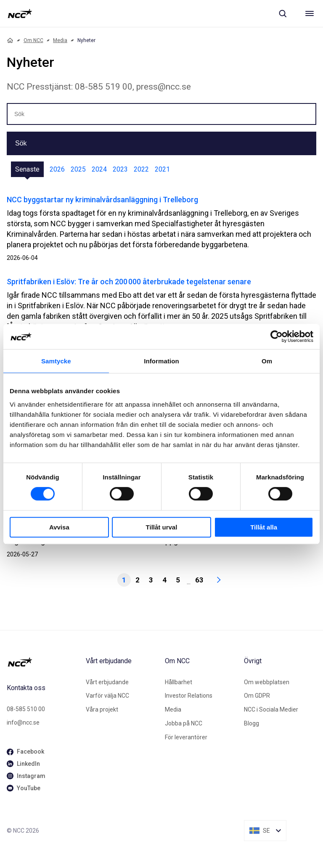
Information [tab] (161, 361)
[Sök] (283, 13)
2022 (141, 169)
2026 (57, 169)
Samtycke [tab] (56, 361)
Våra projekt (102, 709)
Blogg (252, 723)
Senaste (27, 169)
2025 (78, 169)
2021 (162, 169)
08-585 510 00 (26, 709)
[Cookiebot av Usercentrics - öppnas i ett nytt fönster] (277, 336)
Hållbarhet (179, 682)
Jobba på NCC (184, 723)
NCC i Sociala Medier (271, 709)
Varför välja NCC (107, 696)
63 (199, 580)
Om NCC (33, 40)
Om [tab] (267, 361)
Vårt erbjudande (107, 682)
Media (60, 40)
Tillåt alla (264, 527)
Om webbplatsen (267, 682)
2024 (99, 169)
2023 (120, 169)
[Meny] (310, 13)
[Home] (10, 40)
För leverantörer (186, 737)
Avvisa (59, 527)
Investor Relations (189, 696)
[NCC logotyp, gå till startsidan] (20, 13)
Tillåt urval (162, 527)
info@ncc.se (23, 722)
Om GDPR (257, 696)
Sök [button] (21, 143)
